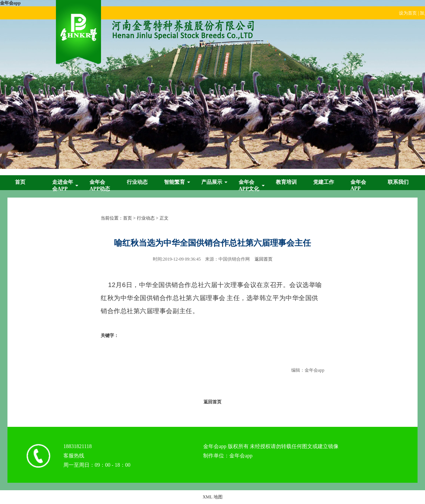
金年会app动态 (100, 185)
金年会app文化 (249, 185)
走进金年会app (63, 185)
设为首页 (408, 13)
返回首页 (264, 259)
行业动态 (137, 182)
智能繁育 (174, 182)
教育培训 (286, 182)
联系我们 (398, 182)
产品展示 (212, 182)
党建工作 (324, 182)
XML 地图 (212, 497)
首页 (20, 182)
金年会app (10, 3)
